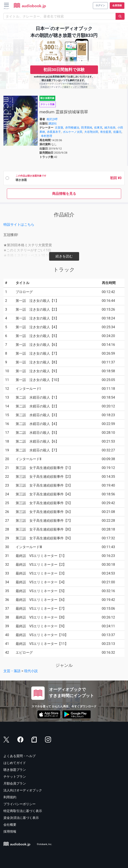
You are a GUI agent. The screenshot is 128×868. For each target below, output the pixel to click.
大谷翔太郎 (91, 132)
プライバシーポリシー (20, 804)
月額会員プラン (15, 783)
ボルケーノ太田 (73, 132)
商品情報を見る (64, 194)
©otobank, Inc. (44, 845)
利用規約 (10, 797)
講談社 (53, 123)
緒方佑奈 (110, 128)
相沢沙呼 (52, 119)
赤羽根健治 (72, 128)
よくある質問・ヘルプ (20, 756)
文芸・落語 (12, 671)
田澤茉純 (87, 128)
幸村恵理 (47, 136)
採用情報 (10, 832)
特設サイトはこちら (19, 225)
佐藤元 (117, 132)
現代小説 (31, 671)
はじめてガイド (15, 763)
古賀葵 (59, 128)
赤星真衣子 (54, 132)
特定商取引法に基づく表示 (23, 811)
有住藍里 (106, 132)
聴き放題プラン (15, 770)
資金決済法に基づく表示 (21, 818)
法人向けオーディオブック (23, 790)
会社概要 (10, 825)
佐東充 (98, 128)
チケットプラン (15, 777)
